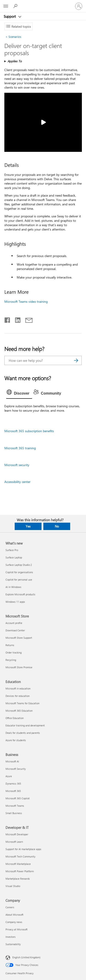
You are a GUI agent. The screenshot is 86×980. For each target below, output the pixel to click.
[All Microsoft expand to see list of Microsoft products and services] (6, 6)
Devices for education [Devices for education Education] (18, 696)
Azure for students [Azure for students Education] (16, 740)
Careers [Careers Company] (10, 907)
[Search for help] (16, 6)
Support (10, 16)
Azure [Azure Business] (9, 776)
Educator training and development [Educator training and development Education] (25, 725)
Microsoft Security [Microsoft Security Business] (16, 769)
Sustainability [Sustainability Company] (13, 944)
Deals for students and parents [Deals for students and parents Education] (23, 733)
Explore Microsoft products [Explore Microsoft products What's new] (20, 594)
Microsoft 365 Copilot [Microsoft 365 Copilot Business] (18, 798)
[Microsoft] (43, 3)
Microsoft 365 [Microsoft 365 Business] (13, 791)
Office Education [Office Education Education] (15, 718)
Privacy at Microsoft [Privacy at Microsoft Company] (17, 929)
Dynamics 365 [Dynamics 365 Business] (13, 784)
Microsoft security (17, 465)
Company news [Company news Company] (14, 922)
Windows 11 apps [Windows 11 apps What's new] (15, 602)
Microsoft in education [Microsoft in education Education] (18, 688)
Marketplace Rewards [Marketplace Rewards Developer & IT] (18, 879)
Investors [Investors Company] (11, 937)
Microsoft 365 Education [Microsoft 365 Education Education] (19, 711)
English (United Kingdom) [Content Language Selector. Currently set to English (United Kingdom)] (26, 957)
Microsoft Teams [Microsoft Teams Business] (15, 806)
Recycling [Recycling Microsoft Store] (11, 660)
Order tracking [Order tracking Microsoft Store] (14, 652)
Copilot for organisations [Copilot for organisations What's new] (19, 572)
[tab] (19, 393)
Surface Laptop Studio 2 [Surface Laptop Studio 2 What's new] (19, 565)
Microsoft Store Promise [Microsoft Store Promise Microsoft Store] (19, 667)
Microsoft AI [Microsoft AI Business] (12, 761)
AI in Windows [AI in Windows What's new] (13, 587)
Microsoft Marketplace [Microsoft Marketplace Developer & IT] (18, 864)
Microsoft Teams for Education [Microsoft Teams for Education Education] (22, 703)
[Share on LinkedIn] (16, 319)
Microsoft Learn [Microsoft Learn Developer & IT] (14, 842)
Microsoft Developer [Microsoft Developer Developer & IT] (17, 834)
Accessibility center (17, 482)
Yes (28, 526)
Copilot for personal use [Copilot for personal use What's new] (19, 580)
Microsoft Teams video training (26, 301)
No (57, 526)
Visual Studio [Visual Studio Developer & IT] (13, 886)
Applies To (15, 61)
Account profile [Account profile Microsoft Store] (14, 623)
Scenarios (13, 37)
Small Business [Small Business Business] (14, 813)
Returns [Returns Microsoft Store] (10, 645)
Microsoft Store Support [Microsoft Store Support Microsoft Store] (19, 638)
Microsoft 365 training (20, 448)
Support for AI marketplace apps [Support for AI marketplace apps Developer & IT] (23, 849)
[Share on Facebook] (8, 319)
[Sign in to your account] (79, 6)
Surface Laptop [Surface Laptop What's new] (14, 557)
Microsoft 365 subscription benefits (29, 431)
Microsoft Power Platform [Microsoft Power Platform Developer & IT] (20, 871)
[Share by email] (27, 319)
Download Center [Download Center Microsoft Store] (15, 630)
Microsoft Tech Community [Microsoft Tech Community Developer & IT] (20, 856)
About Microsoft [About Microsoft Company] (14, 915)
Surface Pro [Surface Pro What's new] (12, 550)
